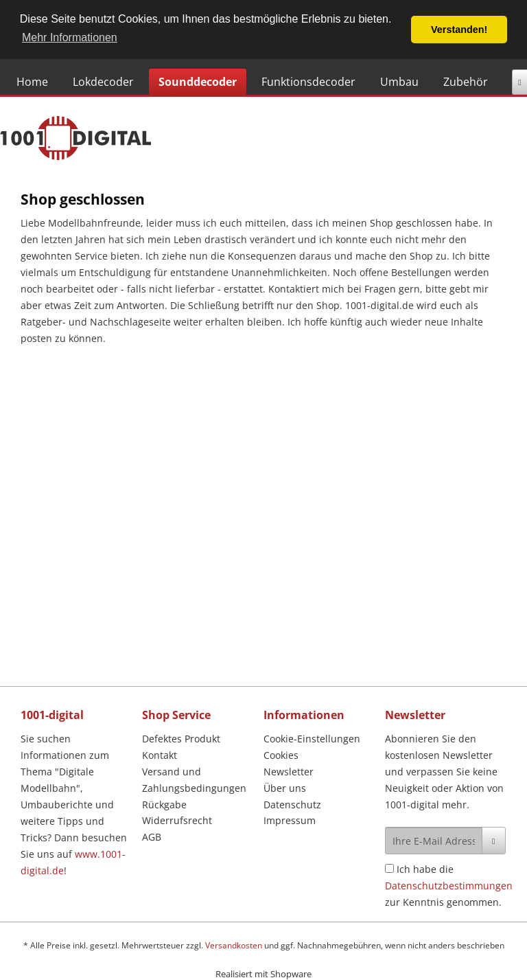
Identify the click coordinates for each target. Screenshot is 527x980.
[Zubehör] (466, 82)
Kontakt (160, 755)
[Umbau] (399, 82)
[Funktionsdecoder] (308, 82)
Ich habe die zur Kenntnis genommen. (449, 886)
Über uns (285, 788)
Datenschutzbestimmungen (449, 886)
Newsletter (289, 772)
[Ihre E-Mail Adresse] (434, 841)
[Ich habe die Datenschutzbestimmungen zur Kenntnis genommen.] (389, 868)
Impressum (290, 820)
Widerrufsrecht (177, 820)
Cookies (281, 755)
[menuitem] (35, 82)
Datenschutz (292, 805)
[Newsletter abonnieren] (494, 841)
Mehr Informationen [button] (70, 37)
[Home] (32, 82)
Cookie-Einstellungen (312, 739)
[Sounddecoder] (198, 82)
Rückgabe (164, 805)
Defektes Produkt (181, 739)
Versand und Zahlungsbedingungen (194, 780)
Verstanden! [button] (459, 30)
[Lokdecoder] (103, 82)
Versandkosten (234, 945)
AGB (152, 837)
